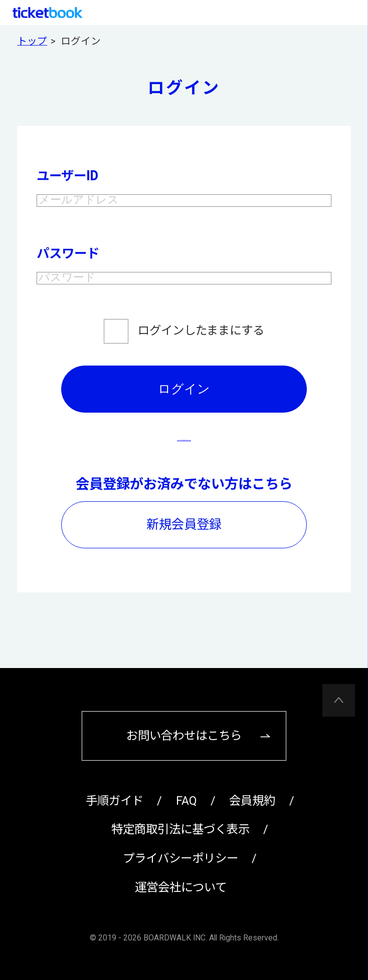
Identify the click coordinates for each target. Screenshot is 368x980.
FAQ (187, 801)
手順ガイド (115, 801)
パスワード (68, 262)
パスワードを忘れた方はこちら (184, 454)
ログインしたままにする (201, 347)
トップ (32, 41)
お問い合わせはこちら (184, 736)
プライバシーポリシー (180, 858)
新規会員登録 (184, 541)
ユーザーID (67, 176)
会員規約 (252, 801)
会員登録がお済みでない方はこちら (184, 501)
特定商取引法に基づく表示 (180, 829)
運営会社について (181, 887)
